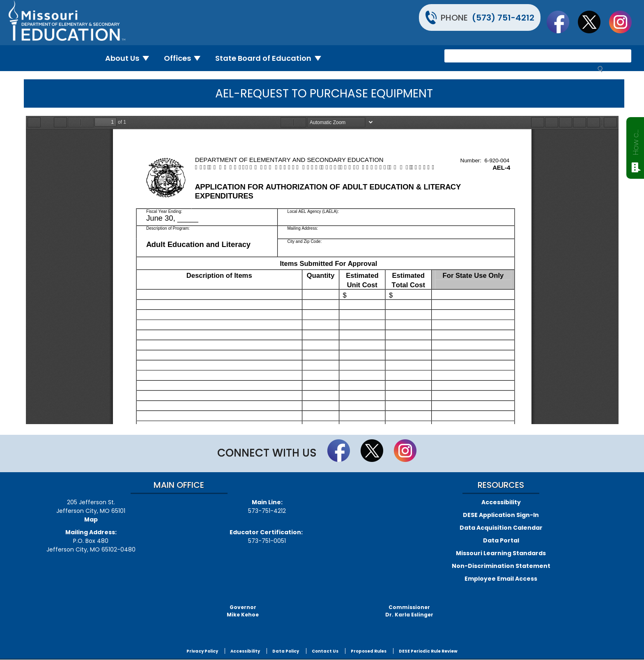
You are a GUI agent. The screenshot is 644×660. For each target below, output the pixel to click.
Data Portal (501, 540)
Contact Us (325, 651)
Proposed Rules (369, 651)
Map (91, 519)
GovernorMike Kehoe (243, 611)
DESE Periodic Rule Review (428, 651)
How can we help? (636, 141)
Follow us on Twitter (593, 22)
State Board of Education (271, 58)
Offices (186, 58)
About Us (130, 58)
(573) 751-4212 (503, 18)
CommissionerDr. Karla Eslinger (409, 611)
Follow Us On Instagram (624, 22)
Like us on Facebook (562, 22)
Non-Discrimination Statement (501, 566)
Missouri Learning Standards (501, 553)
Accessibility (501, 502)
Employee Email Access (501, 579)
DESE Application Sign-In (501, 515)
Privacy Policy (202, 651)
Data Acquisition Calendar (501, 528)
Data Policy (286, 651)
